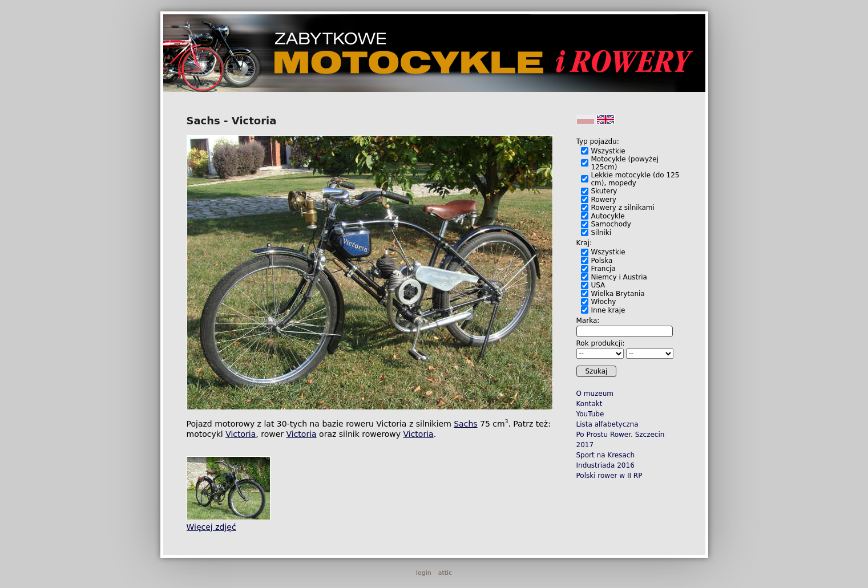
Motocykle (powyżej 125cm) (625, 163)
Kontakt (590, 404)
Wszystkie (608, 151)
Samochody (611, 224)
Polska (602, 261)
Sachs (465, 424)
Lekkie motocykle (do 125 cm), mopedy (635, 179)
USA (598, 285)
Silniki (601, 233)
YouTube (590, 414)
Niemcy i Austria (619, 277)
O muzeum (595, 394)
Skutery (604, 191)
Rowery (604, 200)
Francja (603, 269)
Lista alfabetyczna (607, 424)
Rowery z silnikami (623, 208)
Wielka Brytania (618, 294)
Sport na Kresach (606, 455)
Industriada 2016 (605, 465)
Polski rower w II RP (609, 476)
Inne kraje (608, 310)
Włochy (604, 302)
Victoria (241, 434)
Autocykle (608, 216)
